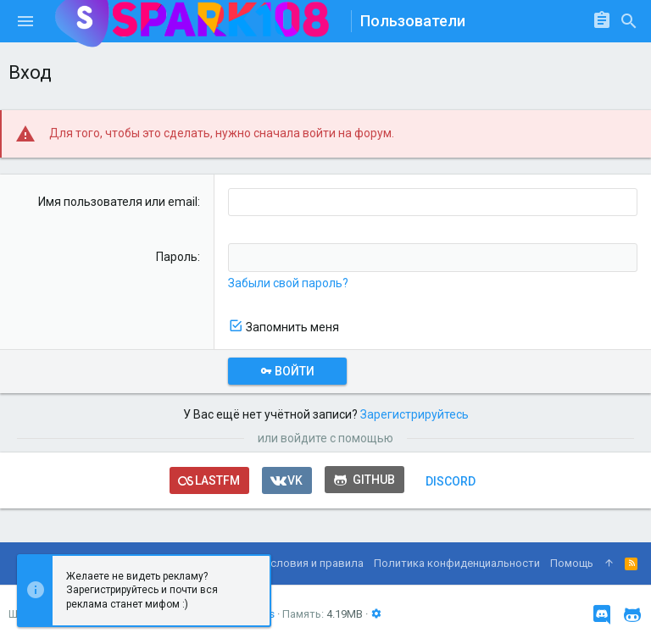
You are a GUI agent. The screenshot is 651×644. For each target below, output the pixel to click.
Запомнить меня (292, 327)
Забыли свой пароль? (288, 283)
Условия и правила (314, 563)
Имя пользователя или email (118, 202)
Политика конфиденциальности (457, 563)
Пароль (177, 257)
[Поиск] (629, 21)
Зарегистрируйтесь (415, 414)
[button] (25, 21)
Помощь (572, 563)
